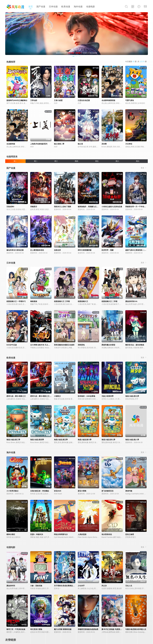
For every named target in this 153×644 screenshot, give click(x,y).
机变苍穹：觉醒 (108, 250)
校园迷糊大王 (83, 301)
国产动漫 (41, 7)
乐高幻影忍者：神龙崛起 (40, 491)
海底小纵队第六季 (85, 440)
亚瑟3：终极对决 (37, 534)
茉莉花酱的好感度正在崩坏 (64, 345)
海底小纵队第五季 (61, 440)
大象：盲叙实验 (36, 586)
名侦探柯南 (11, 144)
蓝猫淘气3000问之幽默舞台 (17, 100)
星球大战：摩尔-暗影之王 (16, 396)
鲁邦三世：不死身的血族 (16, 629)
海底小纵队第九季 (132, 396)
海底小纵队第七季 (108, 440)
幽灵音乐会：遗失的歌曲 (135, 345)
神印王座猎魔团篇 (85, 250)
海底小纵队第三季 (13, 440)
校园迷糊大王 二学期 (109, 301)
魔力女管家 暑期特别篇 (63, 629)
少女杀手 (81, 586)
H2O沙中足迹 (12, 345)
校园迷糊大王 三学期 (62, 301)
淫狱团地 (81, 345)
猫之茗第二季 (59, 144)
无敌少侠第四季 (108, 396)
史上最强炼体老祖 (37, 250)
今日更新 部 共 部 (136, 62)
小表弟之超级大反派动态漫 (112, 207)
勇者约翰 (129, 491)
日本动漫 (53, 7)
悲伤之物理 (130, 534)
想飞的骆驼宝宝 (108, 491)
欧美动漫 (66, 7)
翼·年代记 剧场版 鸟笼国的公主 (113, 629)
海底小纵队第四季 (37, 440)
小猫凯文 (57, 396)
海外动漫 (78, 7)
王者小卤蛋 (58, 100)
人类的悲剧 (82, 534)
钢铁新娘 (34, 301)
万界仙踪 (34, 100)
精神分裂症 (11, 534)
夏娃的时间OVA (131, 301)
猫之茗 (80, 144)
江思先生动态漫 (84, 100)
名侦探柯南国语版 (108, 100)
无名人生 (129, 586)
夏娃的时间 (11, 586)
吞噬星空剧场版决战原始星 (88, 629)
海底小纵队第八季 (132, 440)
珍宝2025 (58, 491)
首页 (31, 7)
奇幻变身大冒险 (36, 629)
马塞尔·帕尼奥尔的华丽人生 (136, 629)
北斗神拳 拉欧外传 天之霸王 (41, 345)
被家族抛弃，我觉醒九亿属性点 (90, 207)
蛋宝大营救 (82, 491)
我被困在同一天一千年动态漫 (136, 207)
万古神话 (129, 144)
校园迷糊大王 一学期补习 (16, 301)
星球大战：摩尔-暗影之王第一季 (42, 396)
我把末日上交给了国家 (63, 207)
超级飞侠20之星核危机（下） (137, 250)
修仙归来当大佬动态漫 (15, 250)
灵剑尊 (104, 144)
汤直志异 (57, 250)
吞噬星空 (34, 207)
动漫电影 (91, 7)
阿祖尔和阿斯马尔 (61, 534)
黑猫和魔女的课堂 (108, 345)
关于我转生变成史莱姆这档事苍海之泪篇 (69, 586)
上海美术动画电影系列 (39, 144)
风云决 (104, 586)
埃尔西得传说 (107, 534)
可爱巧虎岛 (130, 100)
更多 (144, 168)
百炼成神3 (10, 207)
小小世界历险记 (12, 491)
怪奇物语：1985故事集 (86, 396)
